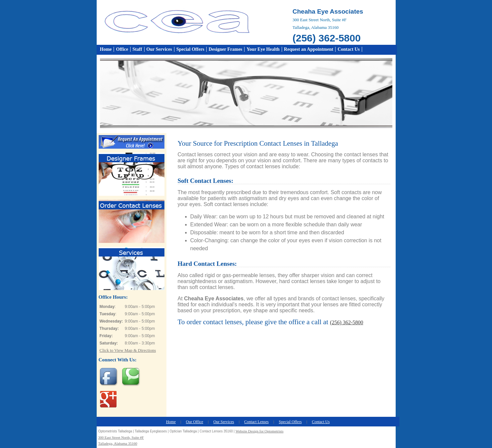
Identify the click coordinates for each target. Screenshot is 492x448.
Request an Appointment (309, 49)
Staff (137, 49)
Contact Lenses (256, 422)
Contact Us (349, 49)
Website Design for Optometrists (259, 431)
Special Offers (190, 49)
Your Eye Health (263, 49)
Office (122, 49)
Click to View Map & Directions (128, 350)
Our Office (195, 422)
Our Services (159, 49)
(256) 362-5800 (346, 322)
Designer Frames (225, 49)
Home (106, 49)
